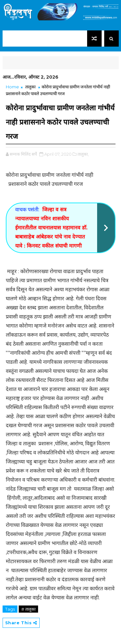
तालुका (30, 87)
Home (12, 87)
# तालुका (28, 609)
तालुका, (83, 154)
